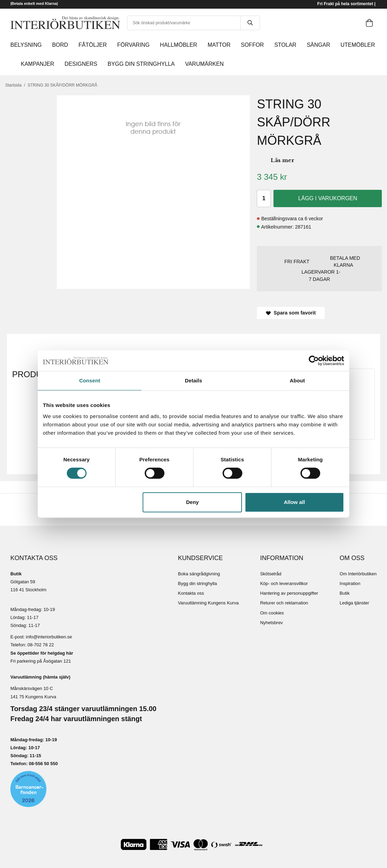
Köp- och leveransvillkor (284, 583)
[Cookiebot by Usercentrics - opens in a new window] (314, 361)
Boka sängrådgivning (199, 574)
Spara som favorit (291, 313)
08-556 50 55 (42, 764)
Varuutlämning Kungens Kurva (208, 603)
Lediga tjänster (354, 603)
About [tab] (297, 380)
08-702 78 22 (41, 645)
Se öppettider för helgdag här (42, 653)
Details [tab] (193, 380)
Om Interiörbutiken (358, 574)
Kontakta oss (191, 593)
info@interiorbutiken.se (49, 637)
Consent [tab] (90, 380)
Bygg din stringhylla (197, 583)
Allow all (294, 502)
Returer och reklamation (284, 603)
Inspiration (350, 583)
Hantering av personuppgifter (289, 593)
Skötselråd (271, 574)
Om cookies (272, 613)
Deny (193, 502)
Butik (345, 593)
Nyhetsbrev (271, 623)
